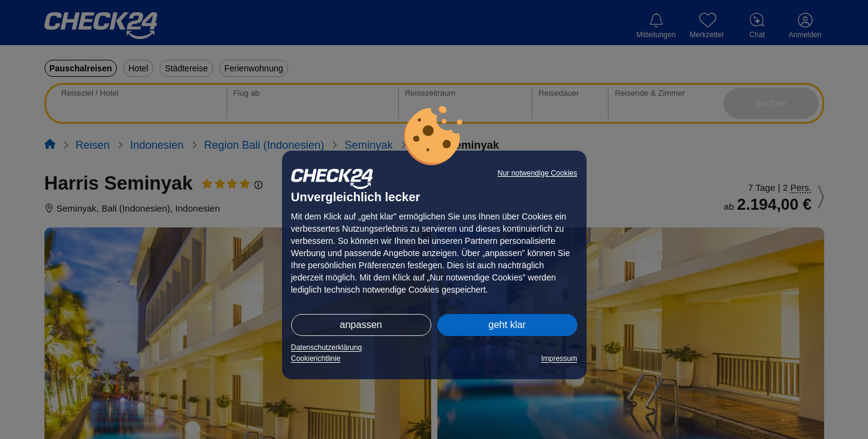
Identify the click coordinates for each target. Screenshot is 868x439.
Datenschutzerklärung (327, 348)
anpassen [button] (361, 325)
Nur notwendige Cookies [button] (538, 173)
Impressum (559, 359)
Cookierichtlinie (316, 359)
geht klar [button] (507, 325)
